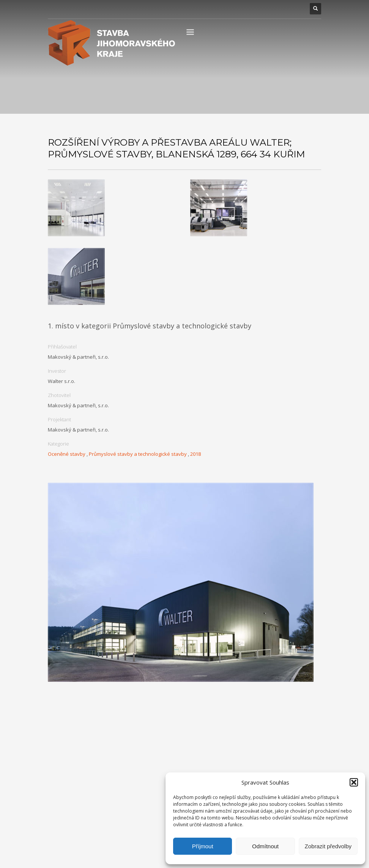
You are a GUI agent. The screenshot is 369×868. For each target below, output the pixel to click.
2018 (196, 454)
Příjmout (203, 846)
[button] (354, 782)
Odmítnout (265, 846)
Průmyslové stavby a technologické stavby (138, 454)
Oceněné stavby (67, 454)
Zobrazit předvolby (328, 846)
